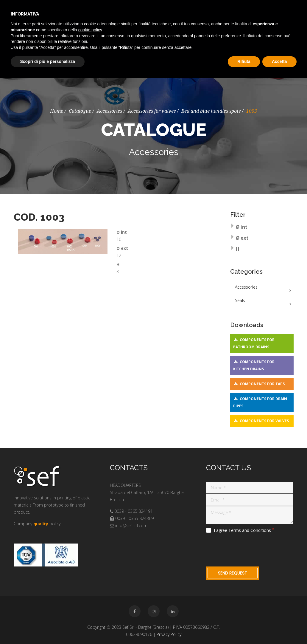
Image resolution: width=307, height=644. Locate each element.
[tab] (262, 228)
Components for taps (262, 384)
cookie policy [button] (90, 30)
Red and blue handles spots (211, 111)
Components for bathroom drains (254, 343)
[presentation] (251, 549)
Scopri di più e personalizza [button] (48, 61)
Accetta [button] (279, 61)
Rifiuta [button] (244, 61)
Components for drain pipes (260, 402)
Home (57, 111)
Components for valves (264, 421)
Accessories (109, 111)
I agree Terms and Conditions (242, 530)
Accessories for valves (152, 111)
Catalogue (80, 111)
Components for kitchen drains (254, 365)
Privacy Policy (169, 634)
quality (41, 524)
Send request (233, 573)
